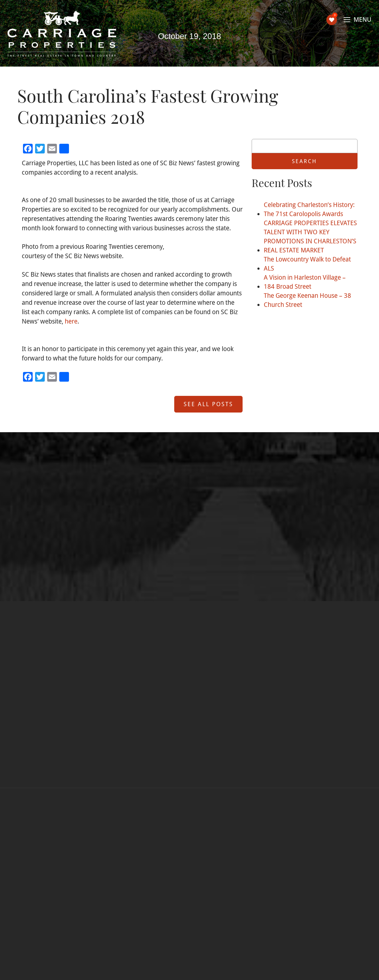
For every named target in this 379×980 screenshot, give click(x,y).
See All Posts (208, 404)
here (71, 321)
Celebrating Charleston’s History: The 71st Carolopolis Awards (309, 209)
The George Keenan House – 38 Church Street (307, 300)
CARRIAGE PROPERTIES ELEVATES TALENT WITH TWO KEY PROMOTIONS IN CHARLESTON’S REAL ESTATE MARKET (310, 236)
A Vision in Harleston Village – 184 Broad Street (305, 282)
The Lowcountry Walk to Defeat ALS (307, 264)
